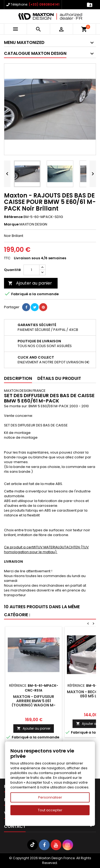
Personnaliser (50, 797)
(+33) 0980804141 (44, 4)
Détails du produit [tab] (59, 378)
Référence (13, 217)
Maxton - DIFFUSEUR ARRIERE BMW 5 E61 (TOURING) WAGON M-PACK (34, 703)
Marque (11, 224)
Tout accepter (50, 810)
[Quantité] (31, 270)
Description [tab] (18, 378)
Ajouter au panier (30, 283)
